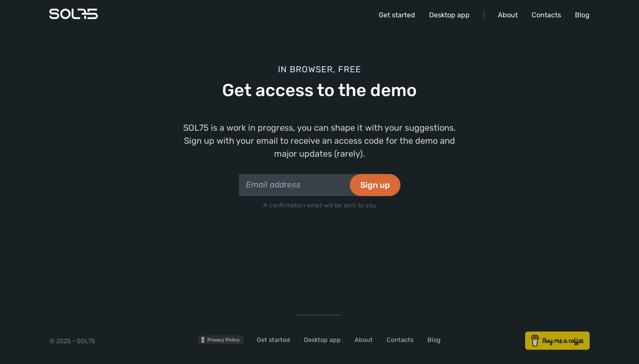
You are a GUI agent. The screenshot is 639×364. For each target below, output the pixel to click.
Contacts (546, 15)
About (508, 15)
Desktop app (449, 15)
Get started (397, 15)
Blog (582, 15)
